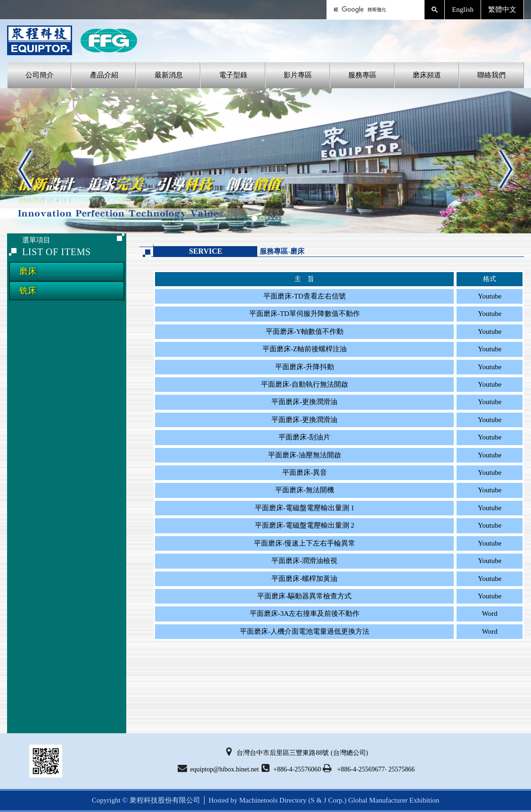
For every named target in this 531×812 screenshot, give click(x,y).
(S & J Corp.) (327, 800)
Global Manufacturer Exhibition (394, 800)
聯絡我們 (491, 75)
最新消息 (169, 75)
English (463, 9)
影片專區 (298, 75)
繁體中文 (502, 9)
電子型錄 (233, 75)
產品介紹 (104, 75)
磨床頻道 (427, 75)
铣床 (28, 290)
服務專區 (362, 75)
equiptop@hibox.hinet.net (218, 768)
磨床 (28, 271)
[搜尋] (375, 10)
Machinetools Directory (273, 800)
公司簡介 (40, 75)
